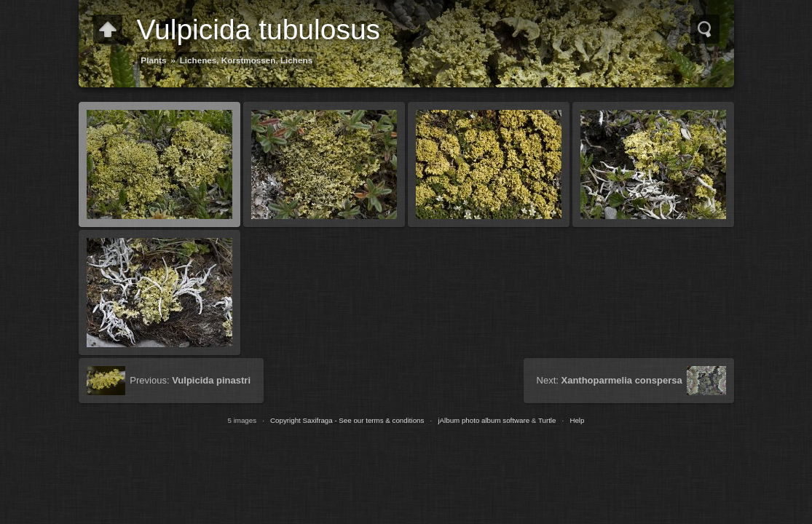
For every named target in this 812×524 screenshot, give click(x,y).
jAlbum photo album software (484, 420)
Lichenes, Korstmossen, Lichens (247, 60)
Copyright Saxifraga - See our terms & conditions (347, 420)
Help (577, 420)
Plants (153, 60)
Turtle (547, 420)
